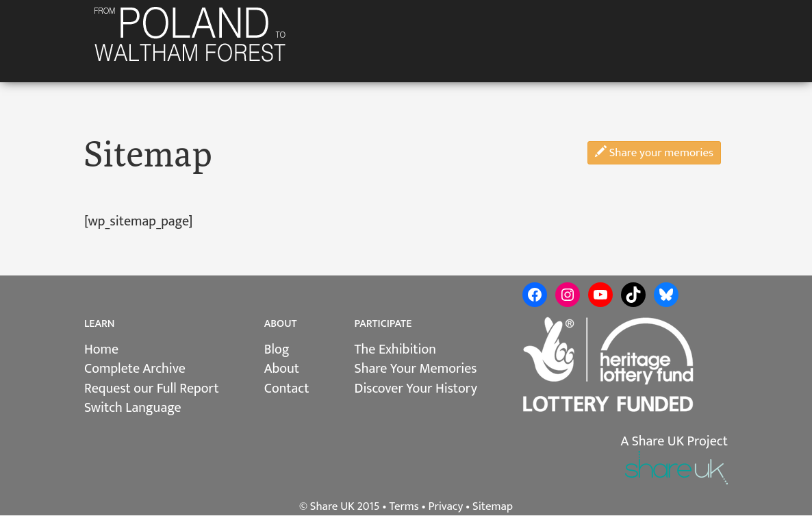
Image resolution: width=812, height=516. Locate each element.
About (282, 369)
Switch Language (133, 408)
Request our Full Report (152, 389)
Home (101, 349)
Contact (287, 389)
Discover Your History (416, 389)
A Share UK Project (674, 441)
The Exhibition (395, 349)
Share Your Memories (416, 369)
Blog (277, 349)
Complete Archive (135, 369)
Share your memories (654, 153)
